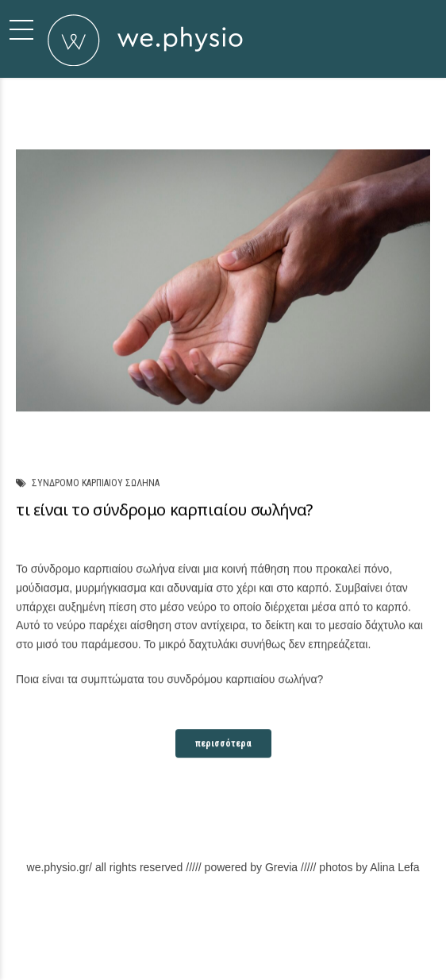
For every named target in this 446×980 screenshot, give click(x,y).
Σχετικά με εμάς (70, 938)
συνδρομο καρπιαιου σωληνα (96, 484)
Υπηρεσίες (206, 938)
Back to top (368, 938)
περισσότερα (223, 743)
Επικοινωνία (308, 938)
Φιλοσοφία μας (144, 938)
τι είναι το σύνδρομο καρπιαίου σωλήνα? (164, 510)
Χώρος (256, 938)
